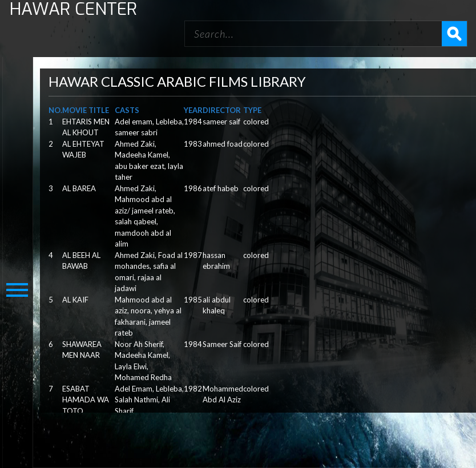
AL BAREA (79, 188)
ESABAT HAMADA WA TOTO (86, 400)
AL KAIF (75, 300)
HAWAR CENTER (73, 9)
